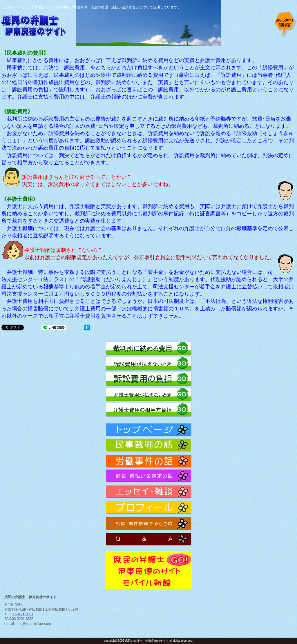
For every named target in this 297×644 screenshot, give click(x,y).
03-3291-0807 (22, 614)
